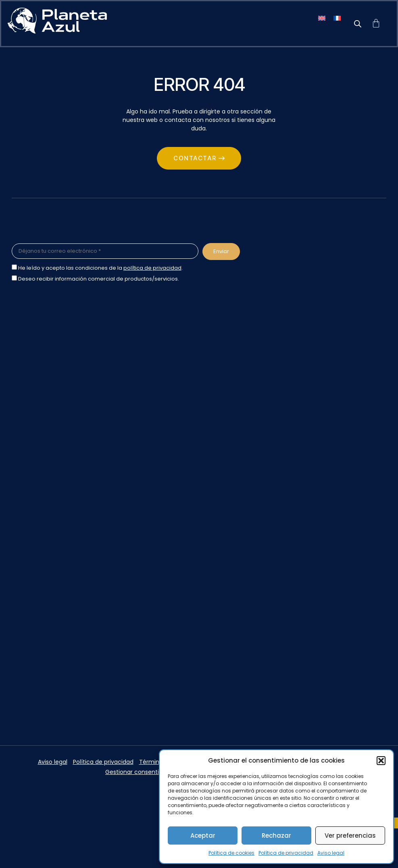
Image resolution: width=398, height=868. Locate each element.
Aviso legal (331, 853)
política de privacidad (152, 268)
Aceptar (203, 836)
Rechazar (276, 836)
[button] (381, 761)
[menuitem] (322, 18)
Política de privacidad (286, 853)
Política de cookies (231, 853)
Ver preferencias (350, 836)
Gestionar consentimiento (142, 772)
